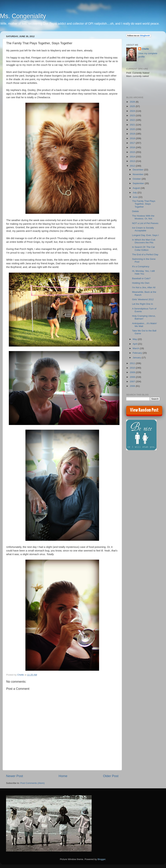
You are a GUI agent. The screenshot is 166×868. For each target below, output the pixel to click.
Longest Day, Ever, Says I (145, 235)
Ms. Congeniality (23, 16)
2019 (133, 134)
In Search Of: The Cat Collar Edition (143, 248)
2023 (133, 115)
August (137, 188)
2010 (133, 368)
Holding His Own (141, 283)
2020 (133, 129)
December (138, 170)
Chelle (145, 49)
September (139, 183)
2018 (133, 138)
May (135, 339)
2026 (133, 102)
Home (63, 776)
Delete (135, 211)
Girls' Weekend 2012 (143, 299)
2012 (133, 166)
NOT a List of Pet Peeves (145, 223)
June (135, 197)
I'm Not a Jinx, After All (144, 287)
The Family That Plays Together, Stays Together (144, 204)
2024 (133, 111)
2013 (133, 161)
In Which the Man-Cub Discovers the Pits (144, 241)
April (135, 344)
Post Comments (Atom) (33, 783)
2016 (133, 147)
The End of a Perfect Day (145, 254)
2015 (133, 152)
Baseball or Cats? (141, 278)
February (138, 353)
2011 (133, 363)
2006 (133, 386)
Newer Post (15, 776)
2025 (133, 106)
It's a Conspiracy (141, 266)
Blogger (102, 859)
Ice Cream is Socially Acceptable (143, 229)
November (138, 174)
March (136, 348)
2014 (133, 157)
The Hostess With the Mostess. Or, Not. (143, 217)
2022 (133, 120)
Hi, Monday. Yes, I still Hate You (143, 272)
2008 (133, 377)
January (137, 358)
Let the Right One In (143, 304)
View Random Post (144, 410)
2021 (133, 125)
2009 (133, 372)
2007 (133, 382)
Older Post (111, 776)
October (137, 179)
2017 (133, 143)
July (135, 193)
